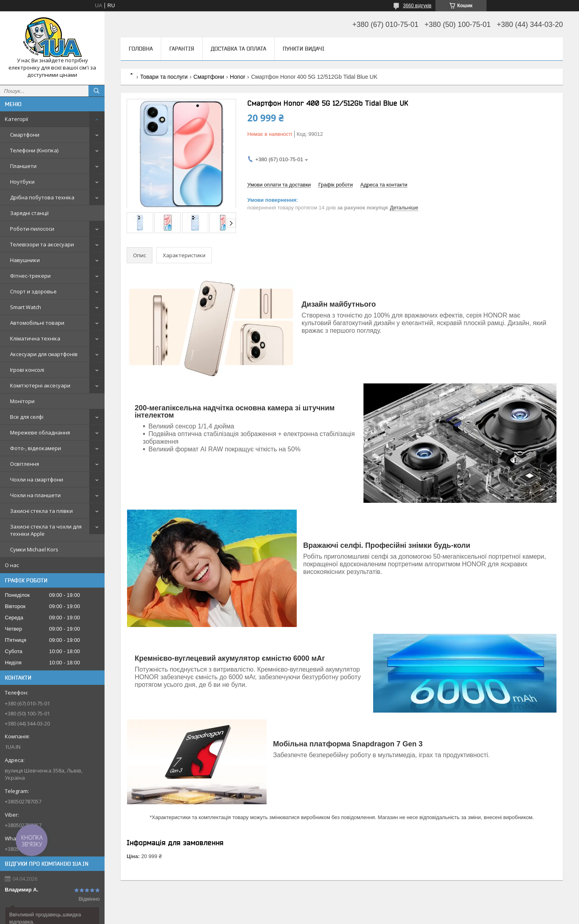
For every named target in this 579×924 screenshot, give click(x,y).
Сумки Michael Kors (34, 549)
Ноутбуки (22, 182)
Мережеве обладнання (40, 432)
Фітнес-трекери (30, 276)
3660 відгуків (417, 6)
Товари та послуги (164, 77)
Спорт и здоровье (33, 291)
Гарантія (182, 49)
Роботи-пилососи (32, 229)
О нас (12, 565)
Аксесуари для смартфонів (44, 354)
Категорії (16, 119)
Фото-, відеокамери (36, 448)
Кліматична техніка (35, 338)
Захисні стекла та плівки (41, 511)
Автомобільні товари (37, 323)
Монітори (22, 401)
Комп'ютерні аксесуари (40, 385)
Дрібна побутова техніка (42, 197)
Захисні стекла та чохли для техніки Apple (46, 530)
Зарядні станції (29, 213)
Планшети (23, 166)
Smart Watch (26, 307)
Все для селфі (27, 417)
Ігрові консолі (27, 370)
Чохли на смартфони (37, 479)
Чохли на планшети (35, 495)
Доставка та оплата (238, 49)
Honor (238, 77)
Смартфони (25, 135)
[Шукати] (96, 91)
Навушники (25, 260)
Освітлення (25, 464)
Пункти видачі (304, 49)
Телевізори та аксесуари (42, 244)
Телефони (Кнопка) (34, 150)
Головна (141, 49)
